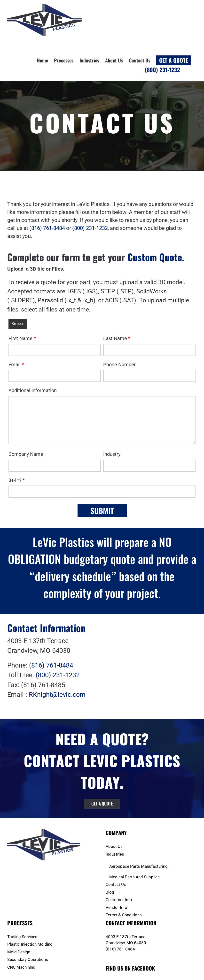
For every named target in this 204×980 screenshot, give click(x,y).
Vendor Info (116, 907)
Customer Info (119, 900)
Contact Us (116, 884)
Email (16, 365)
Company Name (26, 454)
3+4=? (17, 480)
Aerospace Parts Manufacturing (138, 866)
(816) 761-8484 (47, 228)
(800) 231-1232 (90, 228)
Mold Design (19, 952)
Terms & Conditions (124, 915)
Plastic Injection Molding (30, 944)
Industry (112, 454)
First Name (22, 338)
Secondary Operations (28, 959)
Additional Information (33, 390)
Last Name (117, 338)
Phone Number (119, 365)
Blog (110, 892)
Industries (115, 854)
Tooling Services (22, 937)
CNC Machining (21, 967)
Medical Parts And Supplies (134, 877)
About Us (114, 846)
